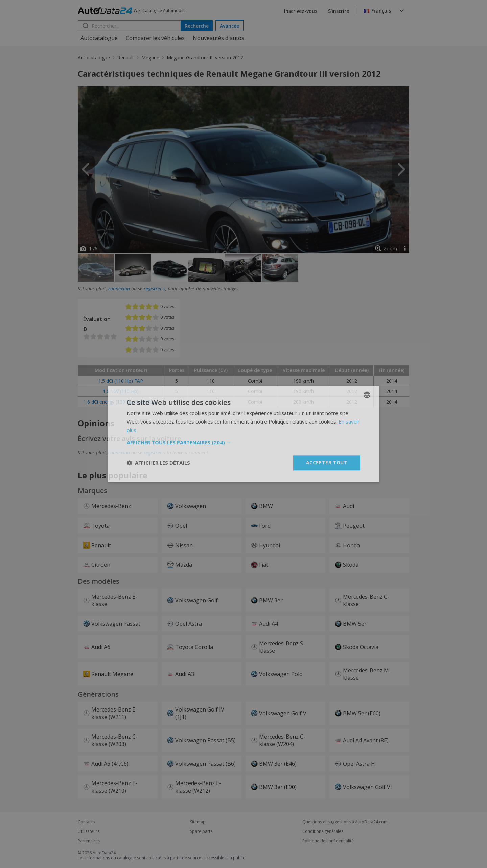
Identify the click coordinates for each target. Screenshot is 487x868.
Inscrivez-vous (301, 11)
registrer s (155, 288)
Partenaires (89, 841)
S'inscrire (339, 11)
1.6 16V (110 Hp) (121, 391)
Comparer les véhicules (155, 38)
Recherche (197, 26)
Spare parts (201, 831)
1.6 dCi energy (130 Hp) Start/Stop (121, 402)
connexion (119, 288)
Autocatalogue (99, 38)
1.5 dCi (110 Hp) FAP (121, 381)
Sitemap (198, 822)
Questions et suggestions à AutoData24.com (345, 822)
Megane (150, 58)
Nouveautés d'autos (218, 38)
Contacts (86, 822)
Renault (126, 58)
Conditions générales (323, 831)
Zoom (390, 249)
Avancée (229, 26)
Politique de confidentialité (328, 841)
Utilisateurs (89, 831)
